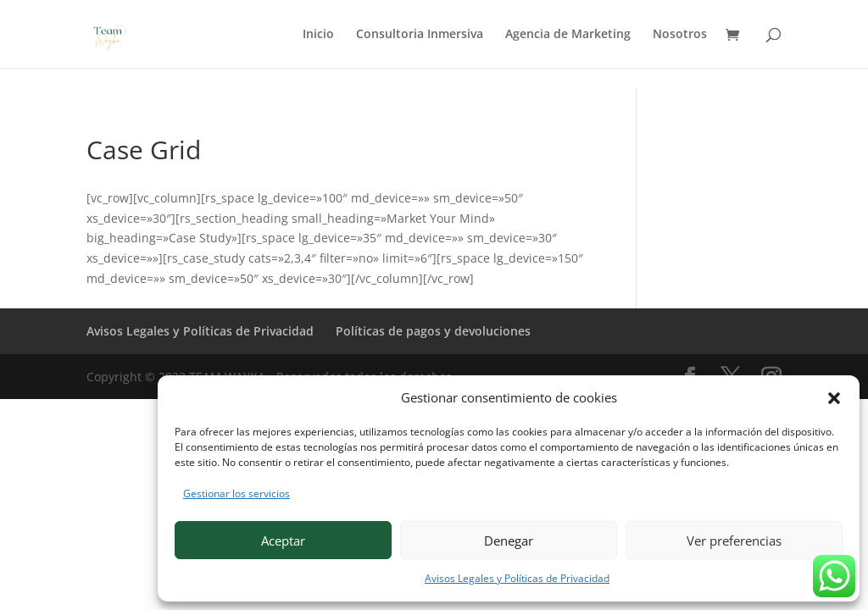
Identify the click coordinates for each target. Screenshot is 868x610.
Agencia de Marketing (568, 35)
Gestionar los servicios (236, 494)
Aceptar (283, 541)
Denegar (509, 541)
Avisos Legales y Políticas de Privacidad (517, 578)
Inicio (318, 35)
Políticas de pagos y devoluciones (433, 331)
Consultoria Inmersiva (420, 35)
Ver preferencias (734, 541)
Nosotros (680, 35)
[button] (834, 398)
